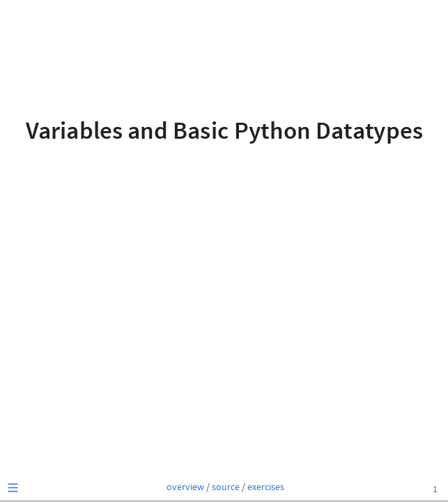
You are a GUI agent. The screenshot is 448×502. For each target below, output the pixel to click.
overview (185, 487)
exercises (266, 487)
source (226, 487)
